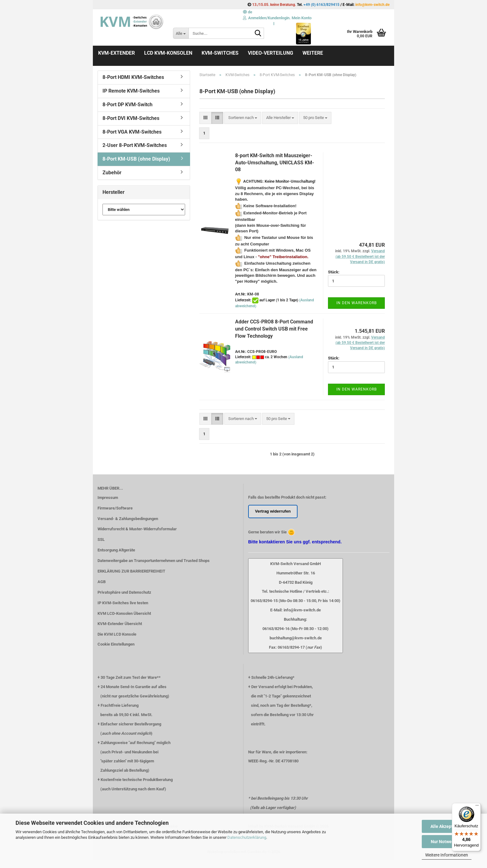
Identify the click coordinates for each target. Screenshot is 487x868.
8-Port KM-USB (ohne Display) (136, 159)
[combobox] (243, 118)
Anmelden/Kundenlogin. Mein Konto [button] (277, 18)
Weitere (313, 53)
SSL (101, 539)
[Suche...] (181, 33)
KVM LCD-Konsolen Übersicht (124, 613)
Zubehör (112, 173)
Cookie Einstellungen (116, 644)
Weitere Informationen (447, 855)
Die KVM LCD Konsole (117, 634)
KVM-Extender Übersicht (120, 624)
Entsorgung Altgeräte (116, 550)
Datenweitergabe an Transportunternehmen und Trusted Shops (154, 561)
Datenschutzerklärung (247, 837)
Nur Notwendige (447, 842)
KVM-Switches (220, 53)
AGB (102, 582)
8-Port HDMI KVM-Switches (133, 77)
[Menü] (477, 807)
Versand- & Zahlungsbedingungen (128, 519)
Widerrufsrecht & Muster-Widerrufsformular (137, 529)
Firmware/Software (115, 508)
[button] (248, 12)
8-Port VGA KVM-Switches (132, 132)
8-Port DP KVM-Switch (127, 105)
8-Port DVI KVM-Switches (131, 118)
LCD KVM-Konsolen (168, 53)
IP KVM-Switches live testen (123, 603)
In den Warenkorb (357, 303)
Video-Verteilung (271, 53)
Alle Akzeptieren (447, 826)
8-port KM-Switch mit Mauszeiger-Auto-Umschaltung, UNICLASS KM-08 (275, 163)
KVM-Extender (116, 53)
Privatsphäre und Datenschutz (124, 592)
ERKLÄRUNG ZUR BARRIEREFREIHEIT (131, 571)
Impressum (108, 498)
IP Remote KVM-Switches (131, 91)
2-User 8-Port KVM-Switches (135, 145)
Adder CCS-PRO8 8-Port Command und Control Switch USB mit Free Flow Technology (274, 329)
